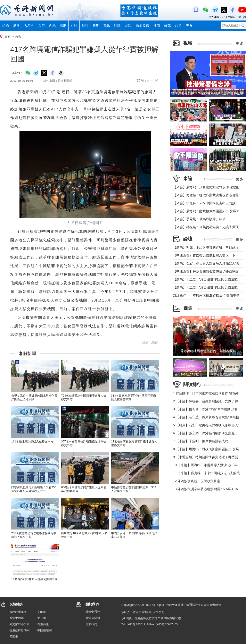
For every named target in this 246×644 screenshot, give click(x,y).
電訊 (107, 26)
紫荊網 (14, 636)
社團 (157, 26)
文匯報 (42, 612)
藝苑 (167, 26)
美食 (189, 26)
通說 (128, 26)
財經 (74, 26)
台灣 (41, 26)
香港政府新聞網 (19, 630)
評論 (117, 26)
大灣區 (29, 26)
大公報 (42, 618)
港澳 (16, 26)
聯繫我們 (91, 624)
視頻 (85, 26)
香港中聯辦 (17, 618)
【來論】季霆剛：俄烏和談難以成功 (199, 219)
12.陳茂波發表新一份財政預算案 (197, 481)
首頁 (8, 36)
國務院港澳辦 (18, 612)
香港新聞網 (93, 618)
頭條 (6, 26)
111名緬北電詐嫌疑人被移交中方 (32, 441)
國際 (63, 26)
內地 (52, 26)
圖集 (96, 26)
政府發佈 (142, 26)
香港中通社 (93, 612)
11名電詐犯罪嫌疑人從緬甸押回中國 (34, 579)
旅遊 (178, 26)
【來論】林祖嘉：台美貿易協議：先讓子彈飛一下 (209, 227)
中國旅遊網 (44, 630)
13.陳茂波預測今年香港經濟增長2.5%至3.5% (206, 489)
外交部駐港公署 (19, 624)
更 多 (239, 44)
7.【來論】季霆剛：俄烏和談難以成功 (201, 441)
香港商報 (43, 624)
